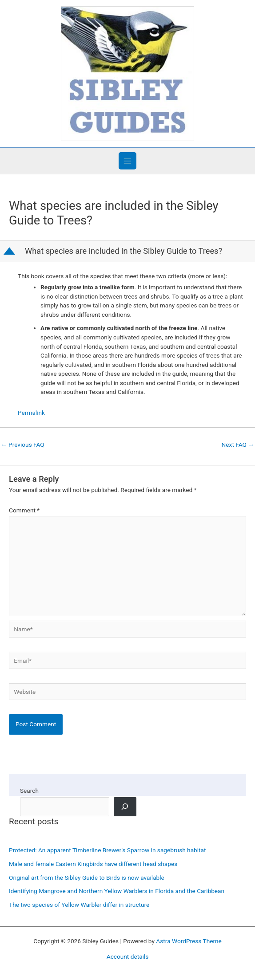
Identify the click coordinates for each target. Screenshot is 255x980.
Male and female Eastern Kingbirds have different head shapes (93, 864)
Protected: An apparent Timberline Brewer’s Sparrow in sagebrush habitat (107, 850)
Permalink (31, 413)
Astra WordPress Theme (189, 941)
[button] (128, 251)
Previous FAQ (23, 445)
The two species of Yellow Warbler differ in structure (79, 905)
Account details (128, 956)
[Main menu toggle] (127, 161)
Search (29, 791)
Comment (24, 510)
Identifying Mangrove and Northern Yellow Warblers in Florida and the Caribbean (117, 891)
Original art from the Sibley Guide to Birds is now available (87, 878)
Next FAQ (238, 445)
